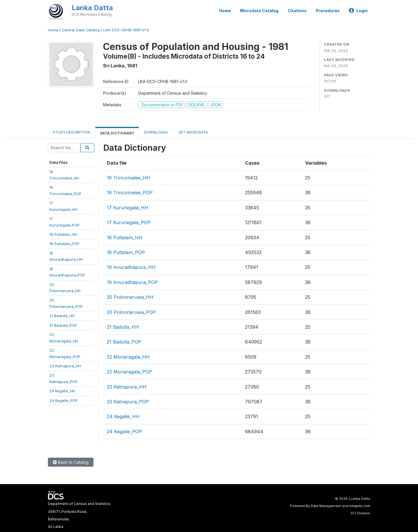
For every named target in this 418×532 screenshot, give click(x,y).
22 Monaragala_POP (129, 372)
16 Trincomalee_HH (129, 178)
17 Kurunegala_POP (129, 222)
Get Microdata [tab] (193, 132)
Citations (297, 11)
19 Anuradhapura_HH (131, 267)
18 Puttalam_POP (64, 244)
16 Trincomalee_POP (130, 193)
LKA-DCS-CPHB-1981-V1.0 (126, 30)
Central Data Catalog (81, 30)
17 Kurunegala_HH (128, 208)
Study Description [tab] (72, 132)
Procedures (328, 11)
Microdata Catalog (259, 11)
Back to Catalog (71, 462)
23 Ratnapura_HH (65, 366)
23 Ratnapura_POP (128, 402)
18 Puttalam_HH (63, 234)
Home (225, 11)
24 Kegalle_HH (62, 391)
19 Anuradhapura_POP (132, 282)
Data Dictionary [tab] (117, 133)
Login (358, 11)
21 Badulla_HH (62, 316)
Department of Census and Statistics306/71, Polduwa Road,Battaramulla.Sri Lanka (79, 515)
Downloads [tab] (156, 132)
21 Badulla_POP (63, 325)
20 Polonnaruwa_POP (131, 312)
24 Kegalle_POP (63, 400)
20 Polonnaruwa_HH (130, 297)
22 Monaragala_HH (128, 357)
